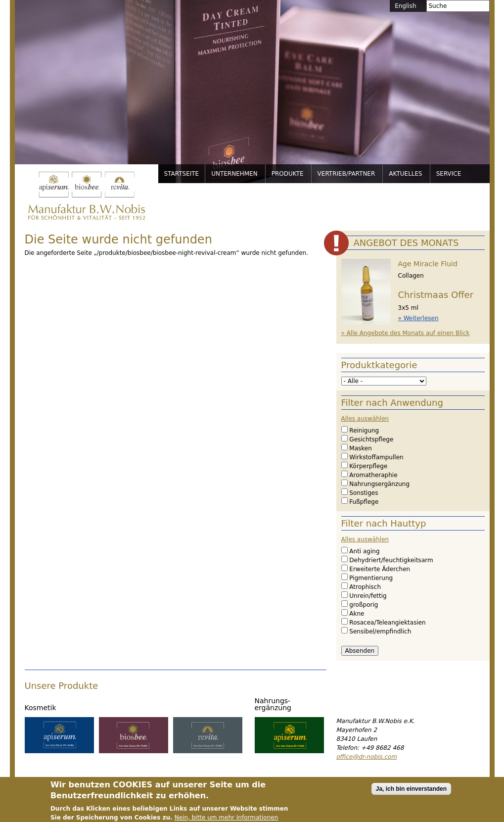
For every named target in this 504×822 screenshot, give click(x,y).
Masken (360, 448)
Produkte (288, 174)
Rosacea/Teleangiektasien (387, 623)
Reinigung (364, 431)
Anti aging (364, 551)
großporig (364, 605)
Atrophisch (365, 587)
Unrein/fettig (368, 596)
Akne (357, 614)
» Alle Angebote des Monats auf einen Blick (406, 333)
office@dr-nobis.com (367, 757)
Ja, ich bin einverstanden (411, 793)
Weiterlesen (421, 318)
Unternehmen (234, 174)
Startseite (182, 174)
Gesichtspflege (371, 439)
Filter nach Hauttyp (384, 523)
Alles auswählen (365, 419)
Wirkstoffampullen (376, 457)
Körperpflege (368, 466)
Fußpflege (364, 502)
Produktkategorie (379, 365)
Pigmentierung (371, 578)
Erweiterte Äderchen (380, 569)
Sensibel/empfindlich (380, 631)
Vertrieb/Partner (346, 174)
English (405, 6)
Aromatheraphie (373, 475)
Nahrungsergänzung (379, 484)
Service (449, 174)
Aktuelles (405, 174)
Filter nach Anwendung (392, 403)
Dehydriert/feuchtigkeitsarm (391, 560)
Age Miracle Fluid (428, 264)
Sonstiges (364, 493)
